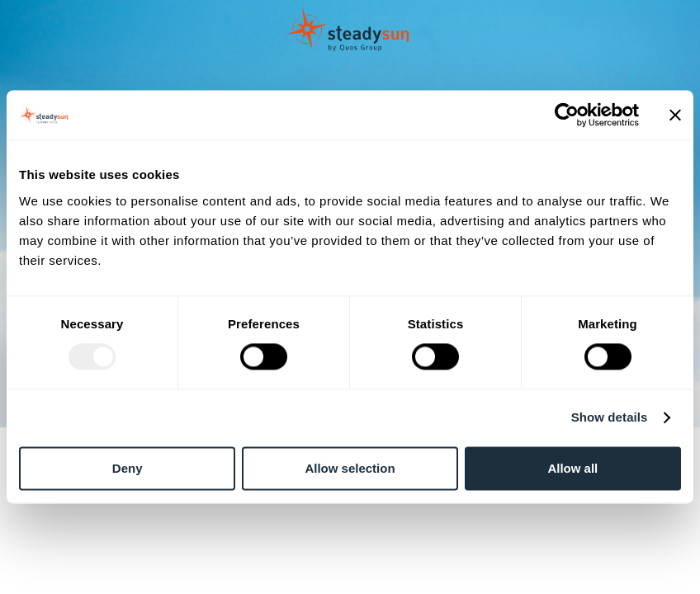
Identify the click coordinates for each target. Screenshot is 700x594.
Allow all (572, 468)
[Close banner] (675, 115)
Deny (128, 468)
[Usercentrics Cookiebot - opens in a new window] (567, 115)
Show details (610, 418)
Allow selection (350, 468)
